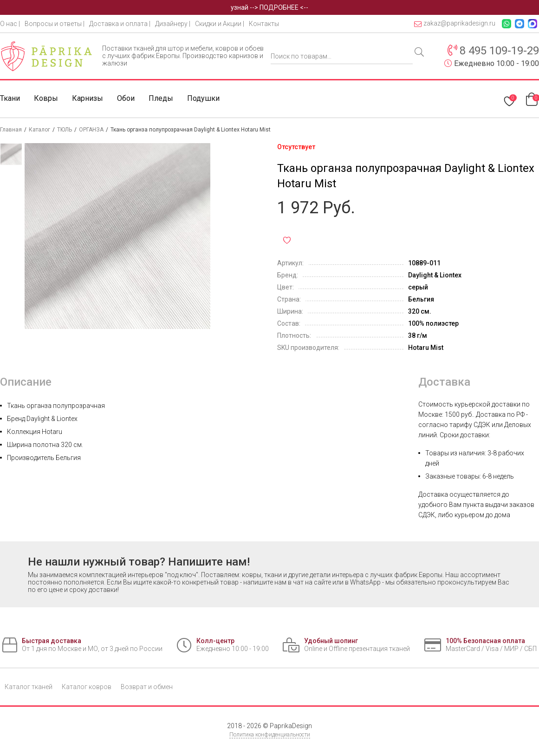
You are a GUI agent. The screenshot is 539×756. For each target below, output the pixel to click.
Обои (126, 98)
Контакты (264, 24)
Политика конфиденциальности (270, 735)
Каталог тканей (29, 687)
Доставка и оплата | (120, 24)
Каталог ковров (87, 687)
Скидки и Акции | (220, 24)
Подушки (203, 98)
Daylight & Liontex (435, 275)
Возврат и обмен (147, 687)
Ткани (10, 98)
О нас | (10, 24)
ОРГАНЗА (91, 130)
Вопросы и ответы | (55, 24)
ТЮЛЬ (65, 130)
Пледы (161, 98)
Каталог (39, 130)
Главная (11, 130)
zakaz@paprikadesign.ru (455, 23)
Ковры (46, 98)
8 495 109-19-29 (499, 51)
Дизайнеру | (173, 24)
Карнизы (88, 98)
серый (418, 287)
